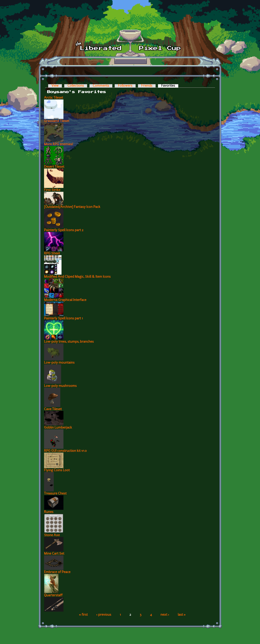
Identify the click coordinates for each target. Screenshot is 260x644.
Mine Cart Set (54, 554)
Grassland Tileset (57, 121)
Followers (125, 86)
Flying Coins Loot (57, 470)
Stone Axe (52, 535)
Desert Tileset (54, 167)
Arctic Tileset (54, 98)
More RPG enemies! (59, 144)
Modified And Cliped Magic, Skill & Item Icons (77, 277)
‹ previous (104, 615)
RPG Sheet (52, 254)
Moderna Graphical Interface (65, 300)
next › (165, 615)
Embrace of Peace (57, 572)
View (55, 86)
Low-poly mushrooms (60, 386)
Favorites (170, 86)
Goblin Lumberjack (58, 428)
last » (182, 615)
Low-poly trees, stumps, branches (69, 342)
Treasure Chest (55, 494)
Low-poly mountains (59, 363)
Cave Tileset (53, 409)
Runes (49, 512)
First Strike (52, 190)
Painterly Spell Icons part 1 (63, 319)
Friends (147, 86)
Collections (76, 86)
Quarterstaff (53, 596)
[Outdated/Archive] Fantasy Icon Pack (72, 207)
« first (83, 615)
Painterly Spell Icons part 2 (64, 230)
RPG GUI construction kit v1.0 (65, 451)
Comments (101, 86)
